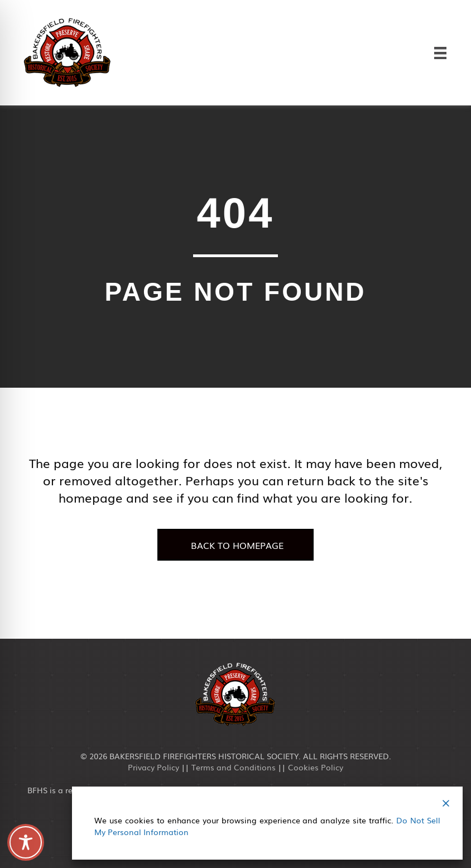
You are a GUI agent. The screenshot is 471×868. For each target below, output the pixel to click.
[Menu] (440, 53)
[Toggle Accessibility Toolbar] (26, 842)
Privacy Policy (153, 767)
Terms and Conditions (234, 767)
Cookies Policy (316, 767)
